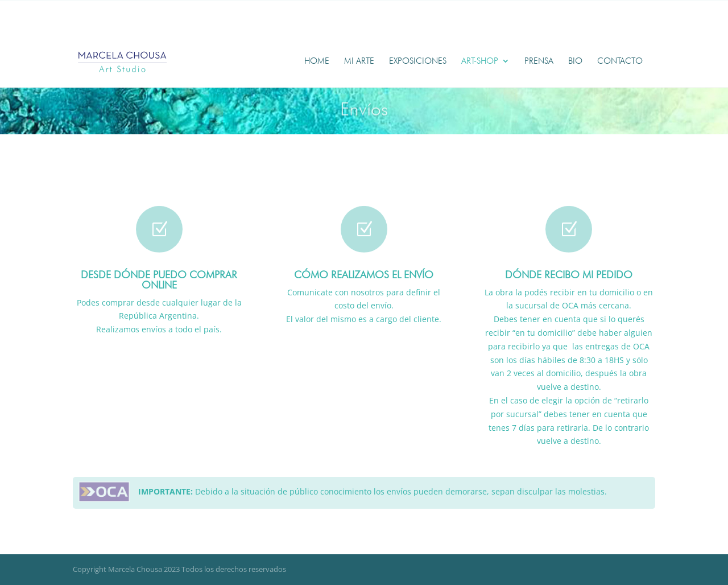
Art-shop (480, 61)
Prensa (539, 61)
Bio (575, 61)
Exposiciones (418, 61)
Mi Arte (359, 61)
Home (317, 61)
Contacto (620, 61)
